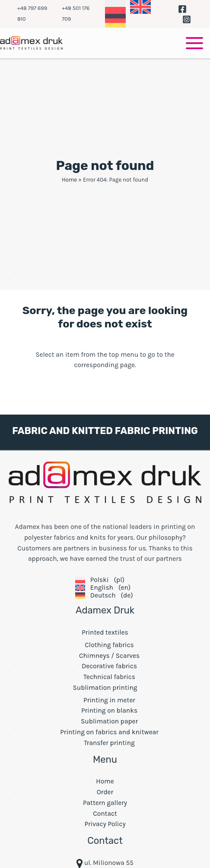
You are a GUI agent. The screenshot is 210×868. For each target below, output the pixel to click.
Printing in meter (109, 700)
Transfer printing (109, 743)
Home (69, 180)
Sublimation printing (105, 688)
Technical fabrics (109, 677)
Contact (105, 814)
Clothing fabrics (109, 645)
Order (105, 792)
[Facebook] (182, 9)
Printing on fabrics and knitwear (109, 732)
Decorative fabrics (109, 666)
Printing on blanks (109, 711)
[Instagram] (187, 19)
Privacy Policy (105, 824)
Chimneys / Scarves (109, 656)
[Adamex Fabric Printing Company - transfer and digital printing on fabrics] (31, 42)
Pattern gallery (105, 803)
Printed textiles (105, 632)
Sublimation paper (109, 721)
